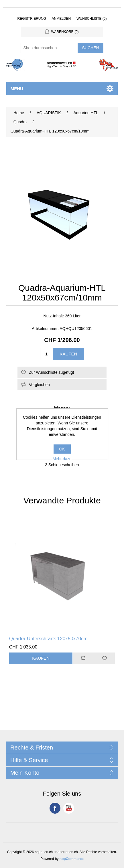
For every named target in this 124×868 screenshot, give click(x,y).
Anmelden (61, 19)
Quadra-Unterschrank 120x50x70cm (48, 639)
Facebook (55, 808)
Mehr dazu (62, 459)
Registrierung (32, 19)
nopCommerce (72, 859)
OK (62, 449)
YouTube (69, 808)
